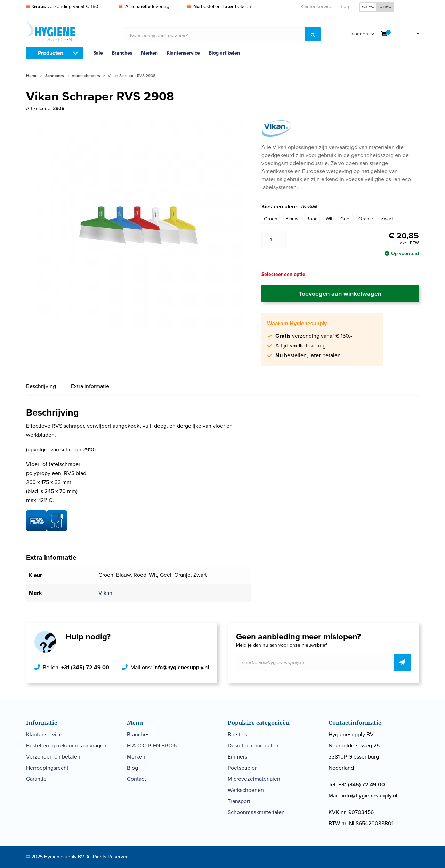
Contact (136, 779)
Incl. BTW (385, 7)
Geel (345, 219)
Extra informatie (90, 386)
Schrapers (55, 76)
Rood (312, 219)
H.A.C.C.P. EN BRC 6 (152, 746)
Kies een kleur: (289, 207)
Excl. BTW (368, 7)
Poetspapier (242, 768)
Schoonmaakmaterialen (256, 812)
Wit (329, 219)
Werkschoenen (246, 790)
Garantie (36, 779)
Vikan (105, 593)
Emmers (237, 757)
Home (32, 76)
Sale (98, 53)
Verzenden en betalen (53, 757)
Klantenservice (317, 6)
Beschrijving (41, 386)
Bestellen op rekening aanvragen (66, 746)
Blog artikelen (224, 53)
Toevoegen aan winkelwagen (340, 294)
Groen (271, 219)
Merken (149, 53)
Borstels (237, 734)
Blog (344, 6)
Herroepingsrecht (47, 768)
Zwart (387, 219)
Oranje (366, 219)
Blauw (292, 219)
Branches (122, 53)
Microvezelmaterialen (254, 779)
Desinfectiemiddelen (253, 746)
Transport (239, 801)
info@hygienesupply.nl (181, 667)
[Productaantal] (274, 239)
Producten (50, 53)
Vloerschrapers (86, 76)
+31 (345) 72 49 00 (85, 667)
